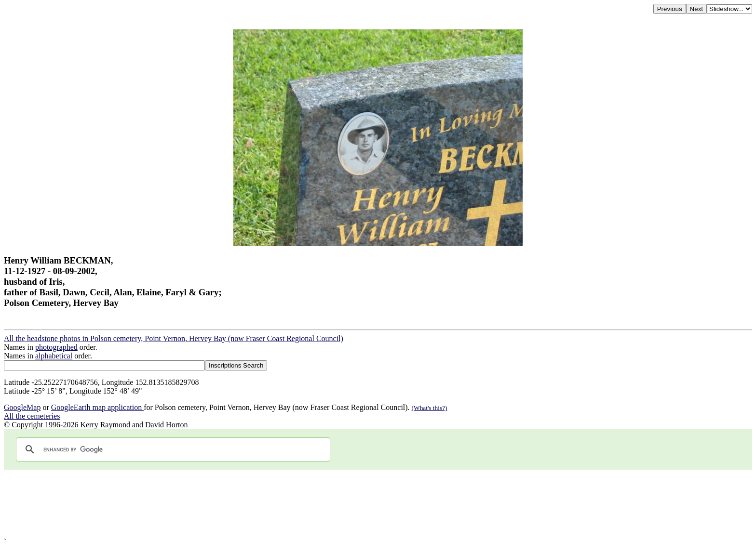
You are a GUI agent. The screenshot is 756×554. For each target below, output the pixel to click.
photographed (56, 347)
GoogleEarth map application (97, 407)
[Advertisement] (293, 504)
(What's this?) (430, 408)
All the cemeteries (32, 416)
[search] (172, 449)
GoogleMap (22, 407)
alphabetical (54, 356)
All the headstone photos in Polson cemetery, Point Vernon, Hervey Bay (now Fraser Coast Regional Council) (174, 338)
